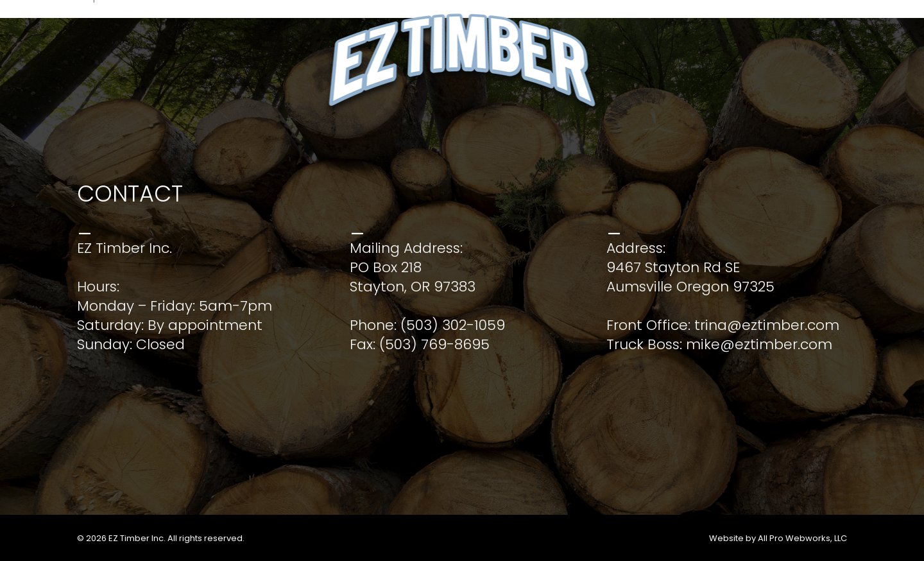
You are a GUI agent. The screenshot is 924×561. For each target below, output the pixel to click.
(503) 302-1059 (453, 325)
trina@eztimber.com (767, 325)
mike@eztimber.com (759, 344)
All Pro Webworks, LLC (802, 538)
